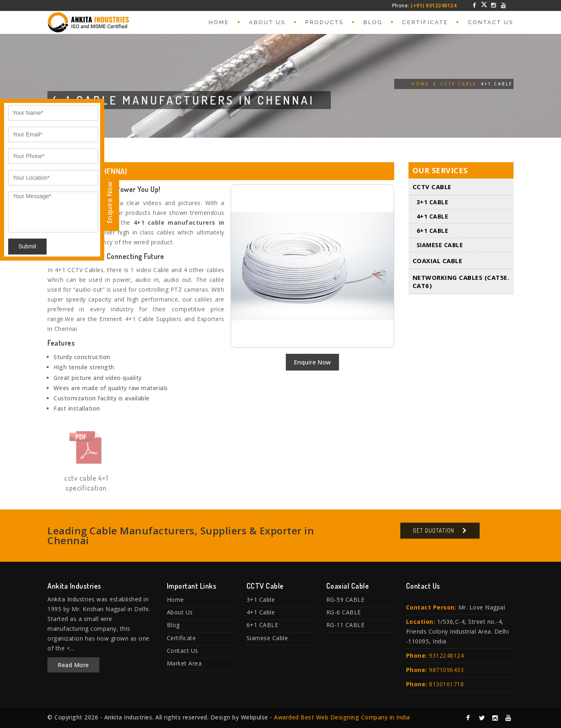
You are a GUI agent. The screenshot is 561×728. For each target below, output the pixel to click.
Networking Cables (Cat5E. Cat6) (461, 282)
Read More (73, 665)
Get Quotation (434, 535)
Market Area (184, 663)
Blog (373, 22)
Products (325, 22)
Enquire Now (312, 362)
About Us (267, 22)
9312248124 (446, 655)
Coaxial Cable (438, 261)
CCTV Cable (459, 84)
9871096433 (446, 670)
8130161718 (446, 684)
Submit (27, 246)
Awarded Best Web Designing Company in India (342, 717)
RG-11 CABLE (346, 625)
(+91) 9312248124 (433, 6)
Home (219, 22)
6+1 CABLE (433, 231)
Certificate (425, 22)
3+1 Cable (433, 202)
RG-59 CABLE (346, 600)
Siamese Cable (440, 245)
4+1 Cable (433, 217)
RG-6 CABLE (344, 612)
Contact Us (491, 22)
